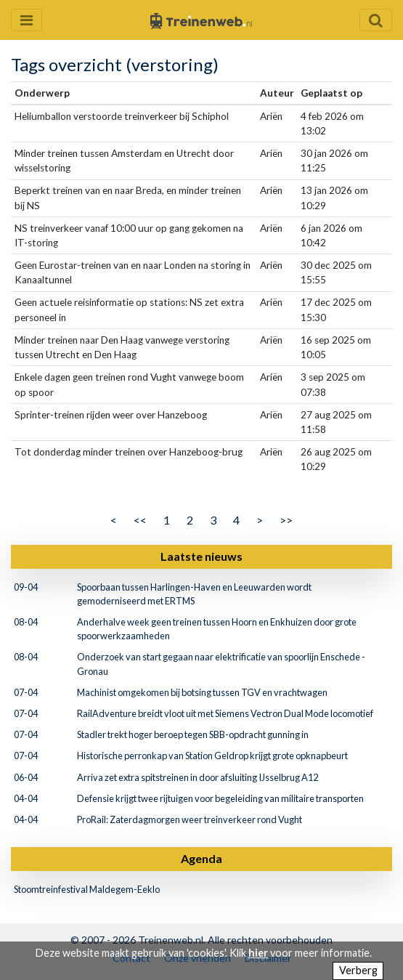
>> (286, 520)
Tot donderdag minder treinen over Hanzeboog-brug (129, 452)
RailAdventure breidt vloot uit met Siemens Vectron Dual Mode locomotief (225, 713)
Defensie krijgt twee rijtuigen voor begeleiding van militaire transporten (220, 798)
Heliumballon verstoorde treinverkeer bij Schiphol (122, 116)
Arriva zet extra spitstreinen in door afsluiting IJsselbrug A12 (198, 777)
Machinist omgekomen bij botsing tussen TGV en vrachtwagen (202, 692)
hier (258, 953)
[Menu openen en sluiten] (27, 20)
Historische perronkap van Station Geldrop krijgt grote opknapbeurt (212, 756)
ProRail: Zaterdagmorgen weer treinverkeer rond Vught (190, 819)
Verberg (358, 970)
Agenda (201, 858)
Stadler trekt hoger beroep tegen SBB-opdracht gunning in (193, 734)
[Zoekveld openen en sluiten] (376, 20)
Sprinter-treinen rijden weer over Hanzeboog (111, 415)
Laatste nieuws (201, 556)
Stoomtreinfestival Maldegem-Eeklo (87, 889)
